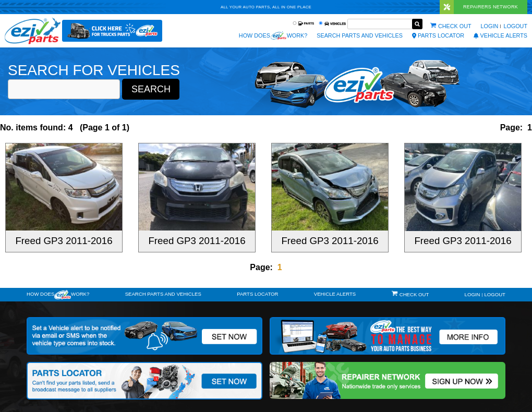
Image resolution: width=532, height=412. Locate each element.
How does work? (273, 35)
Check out (455, 26)
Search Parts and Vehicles (360, 35)
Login (490, 26)
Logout (515, 26)
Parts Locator (438, 35)
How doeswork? (58, 295)
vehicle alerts (500, 35)
